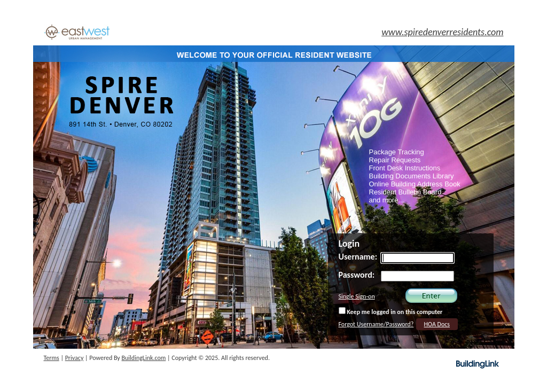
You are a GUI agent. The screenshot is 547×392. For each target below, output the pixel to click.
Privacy (75, 358)
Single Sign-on (357, 296)
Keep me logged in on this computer (391, 311)
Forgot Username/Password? (376, 324)
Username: (358, 257)
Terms (52, 358)
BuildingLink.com (144, 358)
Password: (357, 275)
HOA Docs (437, 324)
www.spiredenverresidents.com (442, 32)
